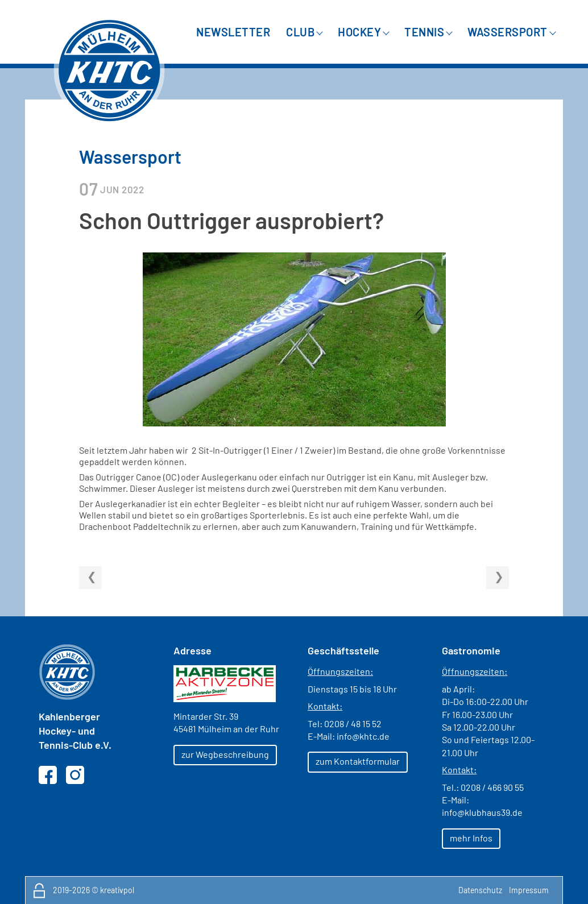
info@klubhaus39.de (482, 812)
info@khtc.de (363, 736)
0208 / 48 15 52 (353, 723)
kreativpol (117, 890)
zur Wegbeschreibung (225, 754)
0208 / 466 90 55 (492, 787)
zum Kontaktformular (358, 761)
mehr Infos (471, 838)
